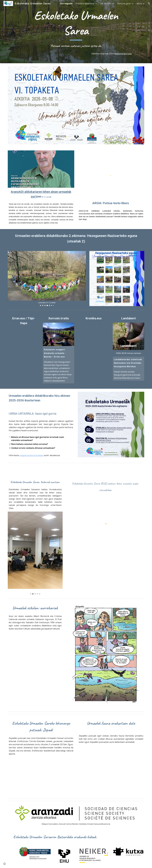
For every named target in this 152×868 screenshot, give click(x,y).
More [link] (139, 4)
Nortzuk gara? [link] (124, 4)
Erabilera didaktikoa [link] (85, 4)
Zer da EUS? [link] (106, 4)
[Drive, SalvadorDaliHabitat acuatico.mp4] (35, 667)
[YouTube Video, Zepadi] (111, 768)
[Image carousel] (47, 279)
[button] (149, 4)
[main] (76, 28)
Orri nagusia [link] (66, 4)
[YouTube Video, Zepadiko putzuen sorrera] (41, 776)
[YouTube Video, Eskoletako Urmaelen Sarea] (105, 573)
